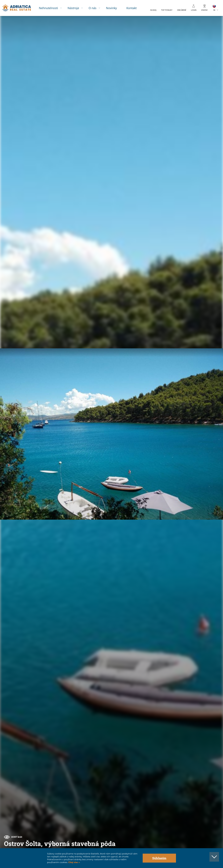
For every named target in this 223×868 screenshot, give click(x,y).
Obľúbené (182, 10)
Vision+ (205, 10)
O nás (95, 8)
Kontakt (134, 8)
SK (214, 10)
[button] (206, 33)
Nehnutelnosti (51, 8)
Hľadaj (153, 10)
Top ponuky (167, 10)
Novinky (114, 8)
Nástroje (76, 8)
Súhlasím (159, 858)
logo (19, 8)
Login (194, 10)
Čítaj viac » (74, 862)
